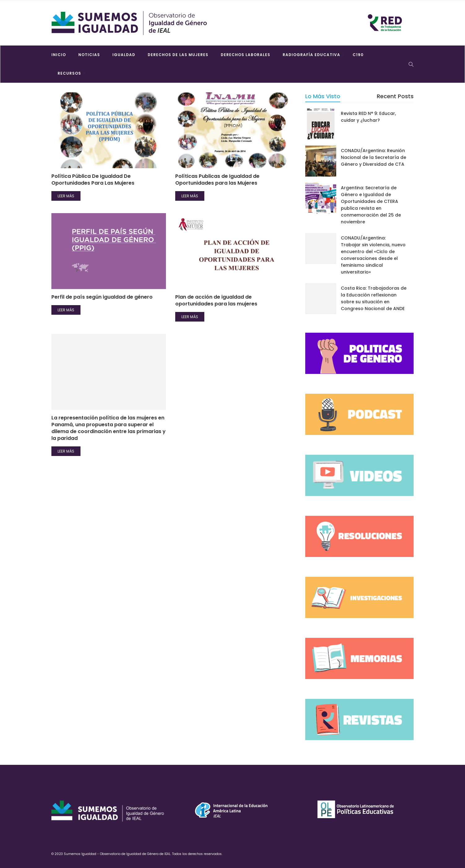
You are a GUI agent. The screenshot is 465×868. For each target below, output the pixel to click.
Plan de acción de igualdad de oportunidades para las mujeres (216, 300)
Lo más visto (323, 96)
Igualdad (124, 55)
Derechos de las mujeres (178, 55)
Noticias (89, 55)
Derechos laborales (246, 55)
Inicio (59, 55)
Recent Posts (395, 96)
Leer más (66, 196)
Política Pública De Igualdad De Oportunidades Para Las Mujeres (93, 180)
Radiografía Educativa (311, 55)
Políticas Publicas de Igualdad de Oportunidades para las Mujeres (217, 180)
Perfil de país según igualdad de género (102, 297)
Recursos (69, 73)
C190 (358, 55)
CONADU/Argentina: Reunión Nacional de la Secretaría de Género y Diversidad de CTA (374, 157)
